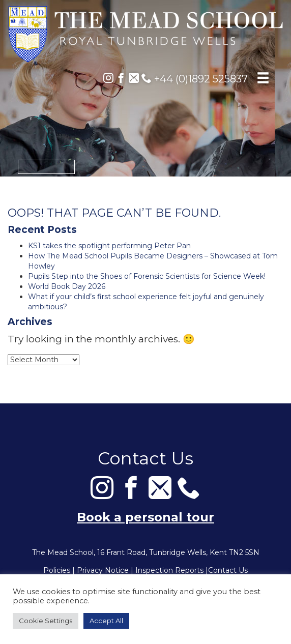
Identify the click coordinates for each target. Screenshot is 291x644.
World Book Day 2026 (67, 286)
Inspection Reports (169, 570)
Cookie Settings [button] (46, 621)
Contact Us (228, 570)
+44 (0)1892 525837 (195, 79)
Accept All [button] (106, 621)
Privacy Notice (103, 570)
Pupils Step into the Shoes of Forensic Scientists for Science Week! (147, 276)
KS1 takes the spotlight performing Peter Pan (109, 246)
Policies (57, 570)
